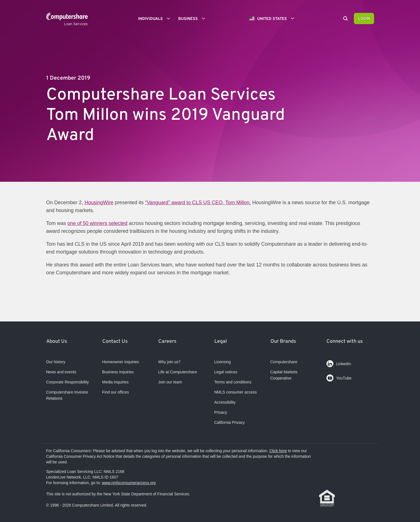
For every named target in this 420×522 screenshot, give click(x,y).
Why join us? (170, 362)
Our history (56, 362)
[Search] (345, 19)
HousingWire (99, 203)
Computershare (284, 362)
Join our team (170, 382)
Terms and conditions (233, 382)
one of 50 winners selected (98, 223)
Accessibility (225, 402)
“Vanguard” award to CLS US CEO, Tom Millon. (198, 203)
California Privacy (230, 422)
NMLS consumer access (236, 392)
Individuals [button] (156, 19)
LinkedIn (339, 363)
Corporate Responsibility (68, 382)
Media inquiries (115, 382)
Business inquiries (118, 372)
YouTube (339, 377)
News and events (61, 372)
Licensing (223, 362)
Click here (278, 451)
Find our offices (116, 392)
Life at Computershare (178, 372)
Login (364, 19)
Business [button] (194, 19)
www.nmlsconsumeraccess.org (129, 483)
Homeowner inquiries (121, 362)
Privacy (221, 412)
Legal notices (226, 372)
